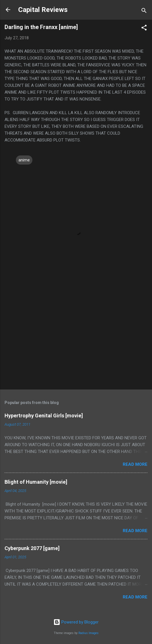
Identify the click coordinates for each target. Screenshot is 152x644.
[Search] (144, 12)
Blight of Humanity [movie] (36, 482)
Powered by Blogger (76, 622)
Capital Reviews (43, 10)
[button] (144, 29)
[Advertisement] (76, 341)
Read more (135, 464)
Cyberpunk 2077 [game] (32, 548)
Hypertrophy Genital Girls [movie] (44, 416)
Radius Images (89, 633)
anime (24, 160)
